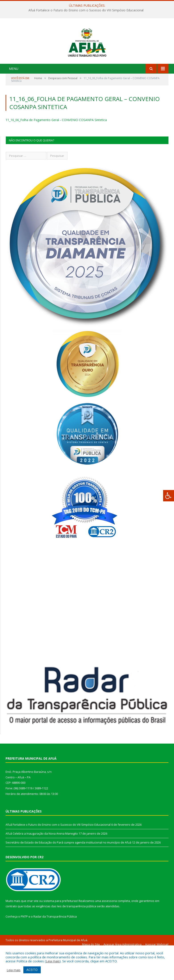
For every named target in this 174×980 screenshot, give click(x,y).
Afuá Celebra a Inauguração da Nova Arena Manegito (42, 864)
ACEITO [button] (32, 970)
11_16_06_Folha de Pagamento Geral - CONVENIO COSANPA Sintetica (56, 150)
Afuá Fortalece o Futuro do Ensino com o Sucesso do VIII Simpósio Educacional (86, 10)
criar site (33, 931)
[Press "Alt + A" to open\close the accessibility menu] (169, 496)
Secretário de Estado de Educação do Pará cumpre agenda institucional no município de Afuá (68, 873)
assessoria (109, 931)
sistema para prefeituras (60, 931)
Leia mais (53, 961)
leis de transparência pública (77, 937)
